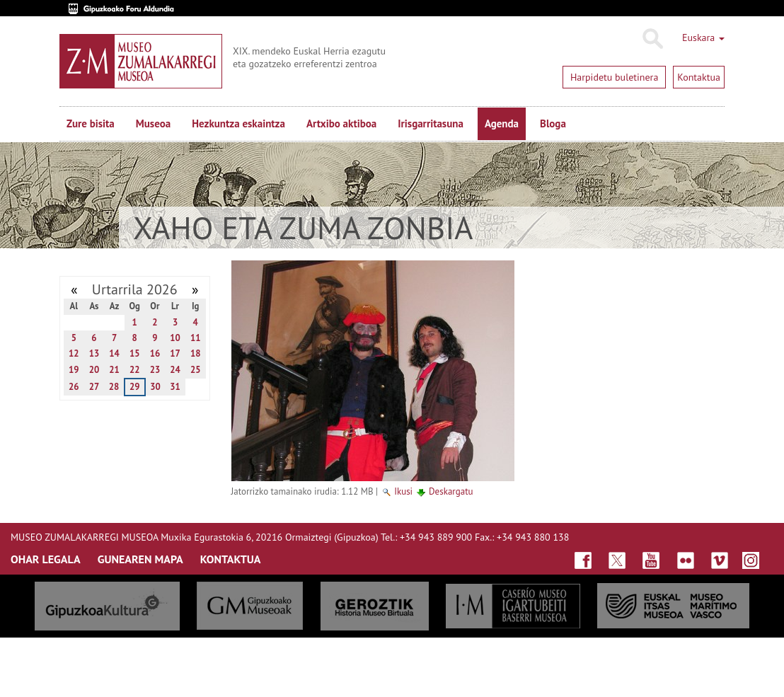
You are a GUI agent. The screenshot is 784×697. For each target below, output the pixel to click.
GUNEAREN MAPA (140, 559)
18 (196, 353)
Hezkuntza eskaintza (238, 123)
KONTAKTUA (231, 559)
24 (175, 370)
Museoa (153, 123)
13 (94, 353)
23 (155, 370)
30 (155, 387)
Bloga (553, 123)
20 (94, 370)
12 (74, 353)
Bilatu (652, 39)
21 (114, 370)
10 (175, 338)
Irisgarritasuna (431, 123)
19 (74, 370)
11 (196, 338)
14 (114, 353)
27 (94, 387)
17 (175, 353)
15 (135, 353)
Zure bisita (91, 123)
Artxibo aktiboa (341, 123)
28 (114, 387)
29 (135, 387)
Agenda (502, 123)
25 (196, 370)
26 (74, 387)
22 (135, 370)
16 (155, 353)
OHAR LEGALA (46, 559)
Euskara (703, 38)
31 (175, 387)
